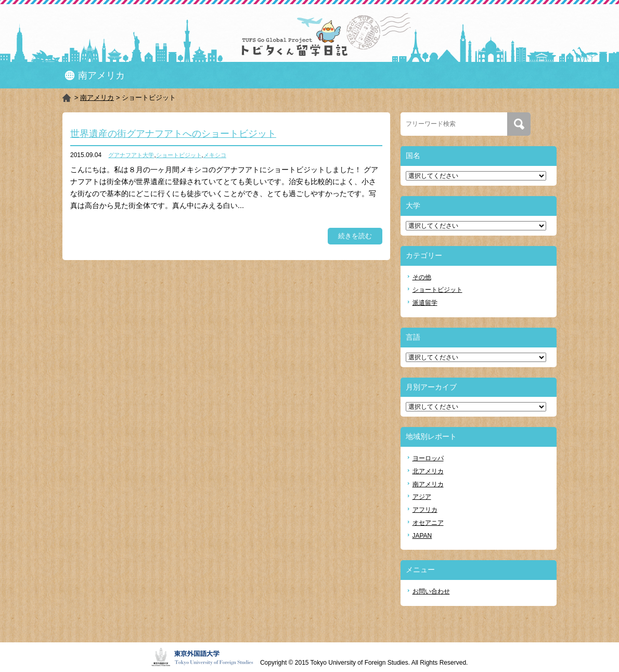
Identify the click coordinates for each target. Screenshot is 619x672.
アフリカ (425, 510)
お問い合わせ (431, 591)
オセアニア (428, 523)
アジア (422, 497)
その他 (422, 277)
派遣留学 (425, 303)
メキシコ (215, 155)
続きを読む (355, 236)
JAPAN (422, 536)
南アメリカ (97, 98)
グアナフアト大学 (131, 155)
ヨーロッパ (428, 458)
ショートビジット (179, 155)
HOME (67, 98)
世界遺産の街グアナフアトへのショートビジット (173, 134)
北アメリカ (428, 471)
